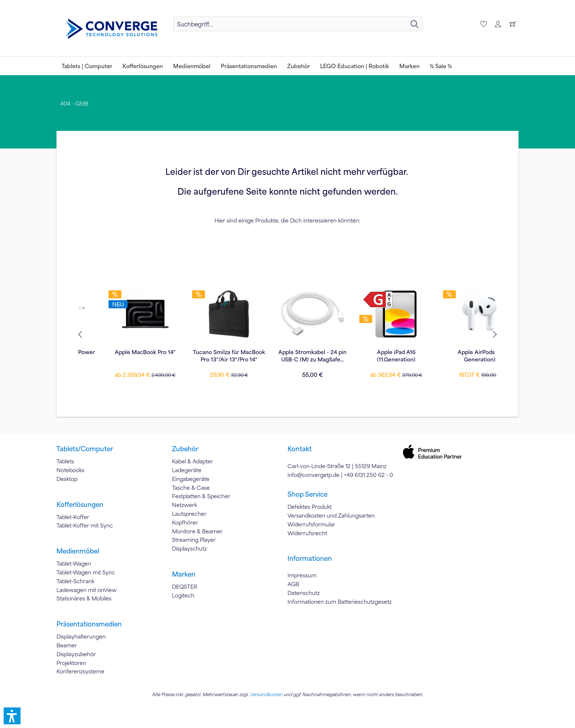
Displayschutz (189, 548)
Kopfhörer (185, 522)
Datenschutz (304, 593)
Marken (184, 574)
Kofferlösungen (80, 504)
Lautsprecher (189, 514)
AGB (293, 584)
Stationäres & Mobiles (84, 598)
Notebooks (70, 470)
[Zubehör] (299, 66)
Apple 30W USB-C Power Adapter (455, 356)
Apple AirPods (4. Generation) (371, 356)
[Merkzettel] (483, 24)
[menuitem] (298, 24)
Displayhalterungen (81, 636)
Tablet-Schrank (75, 581)
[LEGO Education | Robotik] (355, 66)
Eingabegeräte (191, 479)
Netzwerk (184, 505)
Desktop (67, 479)
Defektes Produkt (310, 507)
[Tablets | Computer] (87, 66)
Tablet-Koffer (73, 517)
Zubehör (185, 449)
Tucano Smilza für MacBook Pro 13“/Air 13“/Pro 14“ (120, 356)
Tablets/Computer (85, 449)
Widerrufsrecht (307, 533)
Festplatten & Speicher (201, 496)
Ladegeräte (187, 470)
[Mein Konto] (498, 24)
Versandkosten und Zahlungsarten (331, 515)
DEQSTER (185, 587)
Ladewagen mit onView (87, 590)
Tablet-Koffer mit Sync (85, 525)
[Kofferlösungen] (143, 66)
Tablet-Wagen (74, 563)
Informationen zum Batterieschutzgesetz (340, 602)
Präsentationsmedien (89, 624)
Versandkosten (266, 694)
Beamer (67, 645)
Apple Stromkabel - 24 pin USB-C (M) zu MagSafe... (204, 356)
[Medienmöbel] (192, 66)
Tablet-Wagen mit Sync (86, 572)
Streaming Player (194, 540)
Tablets (65, 461)
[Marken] (409, 66)
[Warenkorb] (513, 24)
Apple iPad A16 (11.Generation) (288, 356)
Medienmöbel (78, 551)
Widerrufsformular (311, 524)
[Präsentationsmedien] (249, 66)
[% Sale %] (441, 66)
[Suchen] (415, 24)
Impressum (302, 575)
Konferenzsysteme (80, 671)
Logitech (183, 595)
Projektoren (71, 663)
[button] (12, 716)
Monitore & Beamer (197, 531)
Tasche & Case (191, 488)
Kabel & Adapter (193, 461)
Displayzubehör (76, 654)
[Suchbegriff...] (298, 24)
